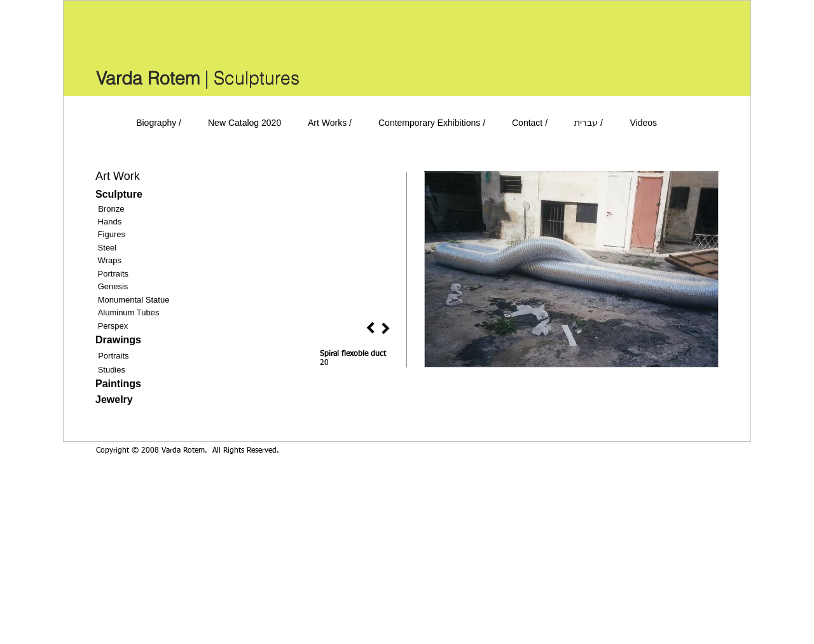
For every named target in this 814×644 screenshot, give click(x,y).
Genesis (113, 286)
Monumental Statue (134, 300)
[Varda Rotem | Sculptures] (198, 78)
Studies (112, 370)
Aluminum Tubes (129, 312)
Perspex (113, 326)
